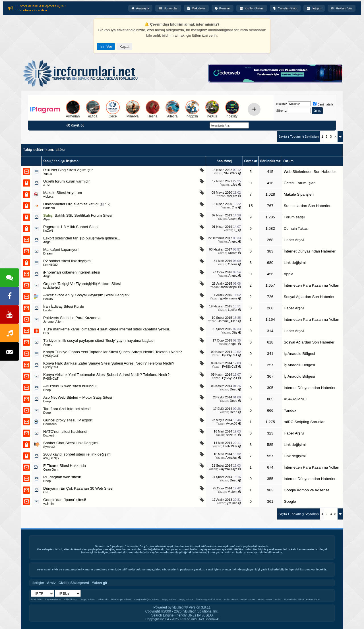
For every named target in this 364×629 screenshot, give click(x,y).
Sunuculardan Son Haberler (307, 206)
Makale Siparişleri (299, 194)
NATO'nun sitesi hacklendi (65, 432)
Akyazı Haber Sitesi (294, 599)
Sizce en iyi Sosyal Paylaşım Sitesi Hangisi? (92, 295)
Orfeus (233, 264)
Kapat (124, 46)
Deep (233, 389)
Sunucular (168, 8)
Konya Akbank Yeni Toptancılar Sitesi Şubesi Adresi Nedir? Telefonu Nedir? (106, 375)
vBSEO (207, 615)
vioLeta (48, 196)
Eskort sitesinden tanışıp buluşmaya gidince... (82, 238)
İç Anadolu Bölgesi (299, 354)
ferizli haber (37, 599)
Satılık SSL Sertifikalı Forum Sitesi (83, 215)
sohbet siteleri (230, 599)
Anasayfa (140, 8)
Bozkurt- (49, 435)
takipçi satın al (88, 599)
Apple (289, 274)
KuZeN (48, 231)
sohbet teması (71, 599)
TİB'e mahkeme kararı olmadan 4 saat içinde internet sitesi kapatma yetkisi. (107, 329)
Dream (48, 253)
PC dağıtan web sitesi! (62, 477)
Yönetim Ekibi (285, 8)
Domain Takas (296, 228)
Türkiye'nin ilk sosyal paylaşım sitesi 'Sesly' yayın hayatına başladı (99, 341)
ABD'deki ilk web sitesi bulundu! (70, 386)
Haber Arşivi (294, 240)
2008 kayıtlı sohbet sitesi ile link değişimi (77, 454)
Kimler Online (252, 8)
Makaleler (196, 8)
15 (251, 206)
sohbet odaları (248, 599)
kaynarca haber (53, 599)
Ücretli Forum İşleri (300, 183)
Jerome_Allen (53, 322)
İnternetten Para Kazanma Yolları (312, 285)
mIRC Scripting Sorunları (305, 422)
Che (234, 207)
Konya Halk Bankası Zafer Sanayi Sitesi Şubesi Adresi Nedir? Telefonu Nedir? (109, 363)
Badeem (49, 208)
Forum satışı (294, 217)
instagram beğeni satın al (146, 599)
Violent (232, 492)
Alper (47, 219)
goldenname (229, 298)
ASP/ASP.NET (296, 399)
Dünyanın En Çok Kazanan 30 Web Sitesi (78, 488)
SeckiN (48, 299)
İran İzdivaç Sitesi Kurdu (64, 306)
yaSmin (48, 504)
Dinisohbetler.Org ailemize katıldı (71, 204)
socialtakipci (52, 287)
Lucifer (48, 310)
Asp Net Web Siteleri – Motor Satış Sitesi (78, 397)
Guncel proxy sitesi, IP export (68, 420)
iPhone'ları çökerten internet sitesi (72, 272)
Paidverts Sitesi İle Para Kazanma (72, 318)
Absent (232, 219)
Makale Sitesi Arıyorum (63, 193)
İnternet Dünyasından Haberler (310, 251)
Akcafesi (231, 458)
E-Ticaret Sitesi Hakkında (65, 466)
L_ (235, 230)
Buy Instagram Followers (208, 599)
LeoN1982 (50, 265)
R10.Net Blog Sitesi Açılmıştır (68, 170)
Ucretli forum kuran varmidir (67, 181)
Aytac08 (232, 423)
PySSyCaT (51, 356)
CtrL (46, 492)
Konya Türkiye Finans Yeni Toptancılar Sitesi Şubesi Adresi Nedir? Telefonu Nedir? (113, 352)
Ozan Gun (50, 469)
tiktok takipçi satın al (121, 599)
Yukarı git (100, 583)
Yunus (48, 174)
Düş (46, 333)
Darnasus (50, 424)
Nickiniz (282, 104)
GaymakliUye (228, 469)
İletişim (314, 8)
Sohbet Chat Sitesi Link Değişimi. (71, 443)
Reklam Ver (342, 8)
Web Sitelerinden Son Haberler (310, 172)
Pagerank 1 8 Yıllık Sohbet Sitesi (71, 227)
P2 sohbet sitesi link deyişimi (67, 261)
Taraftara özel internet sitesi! (67, 409)
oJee (47, 185)
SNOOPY (231, 173)
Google (290, 501)
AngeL (48, 242)
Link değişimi (295, 263)
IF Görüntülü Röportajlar (41, 6)
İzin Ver (106, 46)
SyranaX (49, 447)
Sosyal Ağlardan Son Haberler (309, 297)
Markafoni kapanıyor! (61, 250)
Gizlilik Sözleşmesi (74, 583)
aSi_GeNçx (51, 458)
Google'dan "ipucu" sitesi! (65, 500)
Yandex (290, 410)
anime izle (103, 599)
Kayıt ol (77, 125)
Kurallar (223, 8)
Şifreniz (281, 111)
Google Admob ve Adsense (307, 490)
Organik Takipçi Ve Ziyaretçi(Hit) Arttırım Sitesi (82, 284)
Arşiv (51, 583)
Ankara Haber (313, 599)
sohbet (278, 599)
